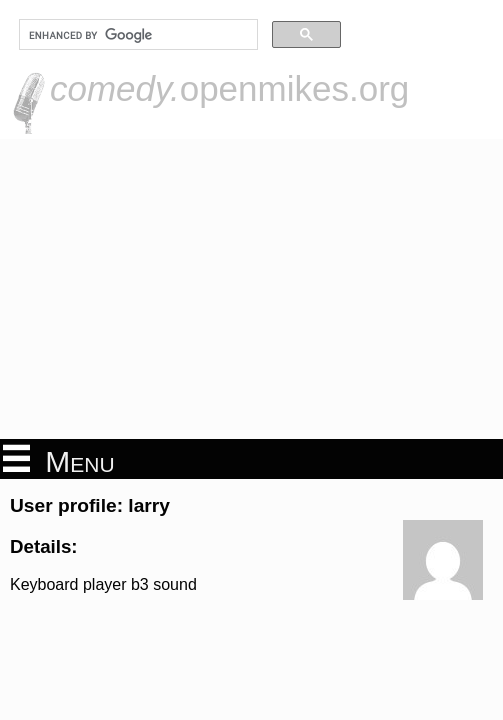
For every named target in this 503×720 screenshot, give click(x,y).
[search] (136, 35)
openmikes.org (229, 88)
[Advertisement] (251, 289)
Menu (59, 460)
